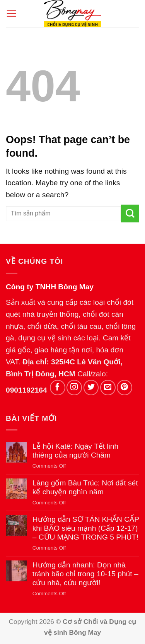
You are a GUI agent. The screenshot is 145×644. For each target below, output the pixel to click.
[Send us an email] (108, 388)
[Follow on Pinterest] (125, 388)
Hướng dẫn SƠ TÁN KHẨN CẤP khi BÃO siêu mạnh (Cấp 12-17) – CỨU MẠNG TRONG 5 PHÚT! (86, 528)
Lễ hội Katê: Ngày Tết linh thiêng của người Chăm (75, 451)
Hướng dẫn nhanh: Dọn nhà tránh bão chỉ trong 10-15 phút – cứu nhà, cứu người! (85, 574)
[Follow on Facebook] (58, 388)
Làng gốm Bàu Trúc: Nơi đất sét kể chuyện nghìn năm (85, 487)
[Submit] (130, 214)
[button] (11, 13)
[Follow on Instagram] (74, 388)
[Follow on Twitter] (91, 388)
